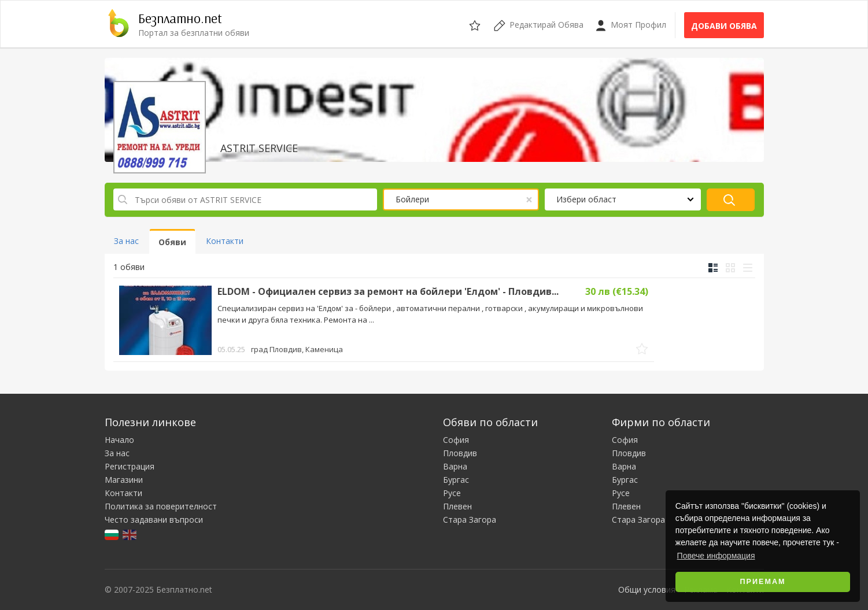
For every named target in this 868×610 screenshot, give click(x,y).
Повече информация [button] (716, 556)
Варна (455, 466)
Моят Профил (631, 25)
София (456, 440)
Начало (119, 440)
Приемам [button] (763, 582)
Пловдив (460, 453)
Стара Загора (470, 520)
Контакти (123, 493)
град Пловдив (297, 349)
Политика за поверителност (161, 506)
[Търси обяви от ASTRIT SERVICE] (245, 199)
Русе (452, 493)
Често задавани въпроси (154, 520)
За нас (117, 453)
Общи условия (647, 589)
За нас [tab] (126, 241)
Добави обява (724, 26)
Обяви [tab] (172, 242)
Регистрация (130, 466)
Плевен (457, 506)
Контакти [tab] (225, 241)
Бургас (456, 480)
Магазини (124, 480)
